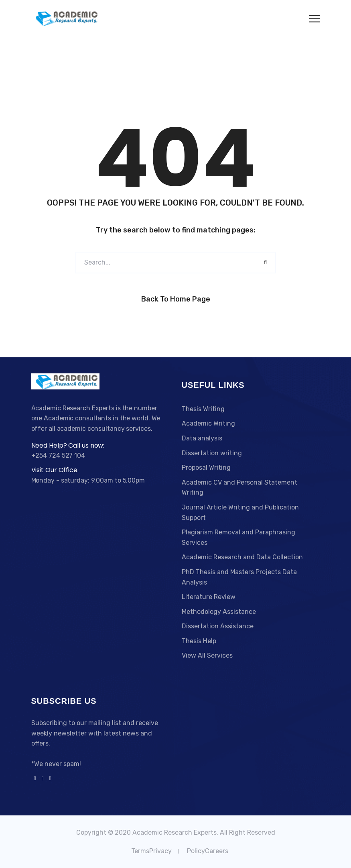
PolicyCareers (208, 851)
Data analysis (202, 438)
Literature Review (209, 597)
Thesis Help (199, 641)
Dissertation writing (212, 453)
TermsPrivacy (151, 851)
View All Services (207, 655)
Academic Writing (208, 423)
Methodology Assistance (219, 612)
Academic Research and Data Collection (242, 557)
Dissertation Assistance (218, 626)
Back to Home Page (176, 299)
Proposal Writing (206, 468)
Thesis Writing (203, 409)
